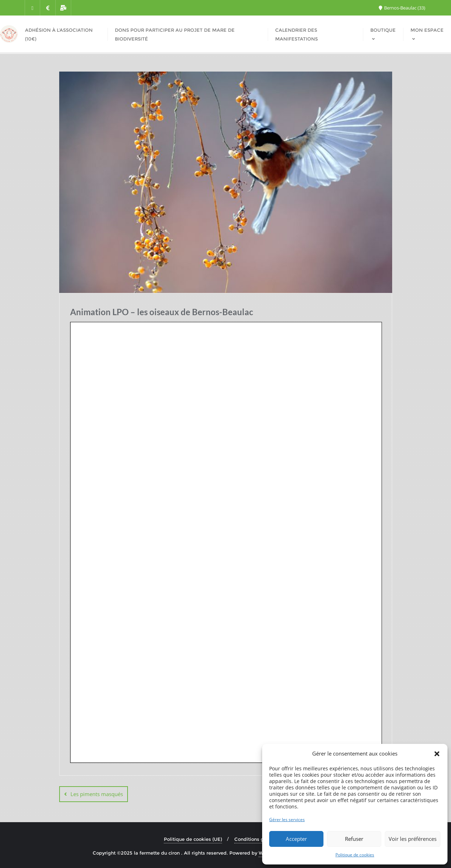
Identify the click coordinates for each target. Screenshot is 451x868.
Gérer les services (287, 820)
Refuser (354, 839)
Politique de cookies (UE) (193, 839)
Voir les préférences (413, 839)
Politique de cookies (355, 855)
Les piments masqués (97, 794)
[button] (437, 754)
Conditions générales (259, 839)
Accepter (296, 839)
